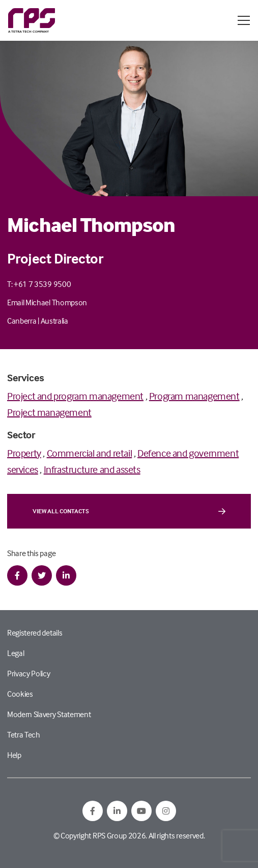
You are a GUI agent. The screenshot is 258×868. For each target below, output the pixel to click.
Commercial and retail (90, 453)
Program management (194, 396)
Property (24, 453)
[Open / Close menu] (244, 20)
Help (14, 755)
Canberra (22, 321)
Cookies (20, 694)
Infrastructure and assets (92, 469)
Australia (54, 321)
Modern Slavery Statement (49, 714)
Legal (16, 653)
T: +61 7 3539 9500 (39, 284)
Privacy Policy (29, 673)
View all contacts (129, 511)
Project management (49, 412)
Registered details (35, 633)
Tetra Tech (24, 734)
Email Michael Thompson (47, 302)
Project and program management (75, 396)
